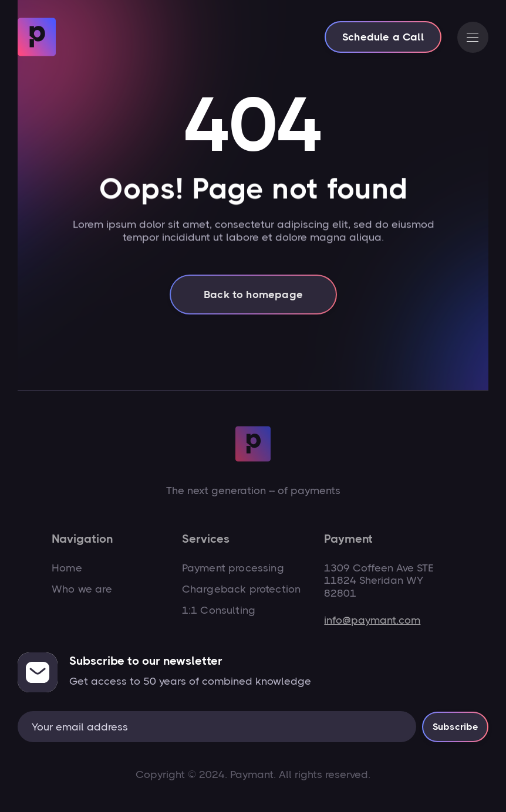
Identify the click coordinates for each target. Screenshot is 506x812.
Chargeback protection (242, 589)
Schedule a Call (383, 37)
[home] (37, 37)
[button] (473, 37)
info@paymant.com (372, 620)
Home (67, 568)
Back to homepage (253, 300)
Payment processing (233, 568)
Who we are (82, 589)
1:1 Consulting (219, 610)
